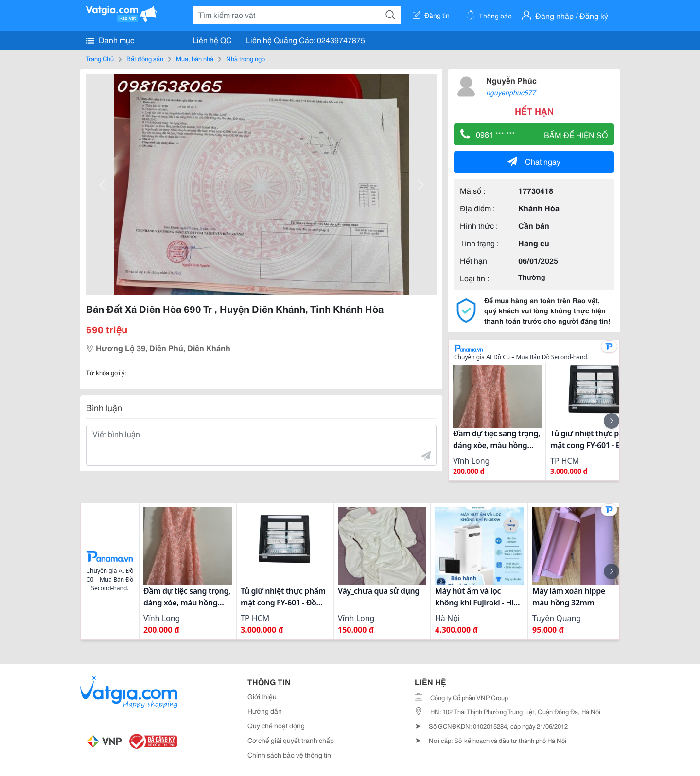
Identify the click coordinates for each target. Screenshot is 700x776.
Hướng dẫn (265, 711)
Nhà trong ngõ (245, 58)
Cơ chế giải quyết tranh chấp (291, 740)
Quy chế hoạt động (276, 725)
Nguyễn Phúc (511, 80)
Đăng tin (431, 15)
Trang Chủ (100, 58)
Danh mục (110, 40)
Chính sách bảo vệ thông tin (289, 755)
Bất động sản (145, 58)
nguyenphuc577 (511, 92)
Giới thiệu (262, 696)
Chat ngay (534, 161)
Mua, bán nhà (195, 58)
